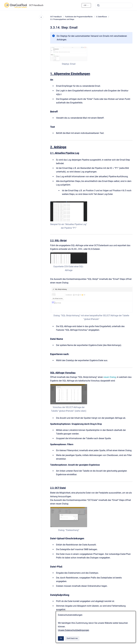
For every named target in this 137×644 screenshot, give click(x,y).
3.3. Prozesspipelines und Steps (62, 19)
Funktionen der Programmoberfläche (79, 17)
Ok (61, 638)
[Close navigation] (41, 17)
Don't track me (72, 638)
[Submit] (98, 5)
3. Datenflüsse (101, 17)
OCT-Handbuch (36, 5)
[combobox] (114, 5)
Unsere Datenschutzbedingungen (74, 630)
